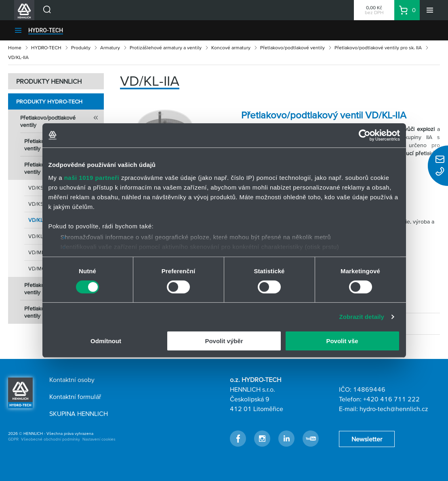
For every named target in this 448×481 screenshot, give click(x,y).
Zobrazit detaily (362, 317)
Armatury (110, 47)
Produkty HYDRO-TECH (49, 101)
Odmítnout (106, 341)
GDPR (13, 439)
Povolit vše (342, 341)
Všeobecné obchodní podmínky (50, 439)
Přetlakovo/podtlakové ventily (292, 47)
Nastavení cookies (99, 439)
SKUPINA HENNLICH (79, 413)
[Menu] (430, 10)
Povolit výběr (224, 341)
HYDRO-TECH (46, 30)
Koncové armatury (231, 47)
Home (15, 47)
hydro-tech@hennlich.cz (394, 409)
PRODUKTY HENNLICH (49, 81)
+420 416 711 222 (391, 399)
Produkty (81, 47)
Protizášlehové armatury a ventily (166, 47)
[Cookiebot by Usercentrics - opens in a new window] (365, 135)
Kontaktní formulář (75, 397)
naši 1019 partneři (92, 177)
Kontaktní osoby (72, 380)
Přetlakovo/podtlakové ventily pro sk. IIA (378, 47)
